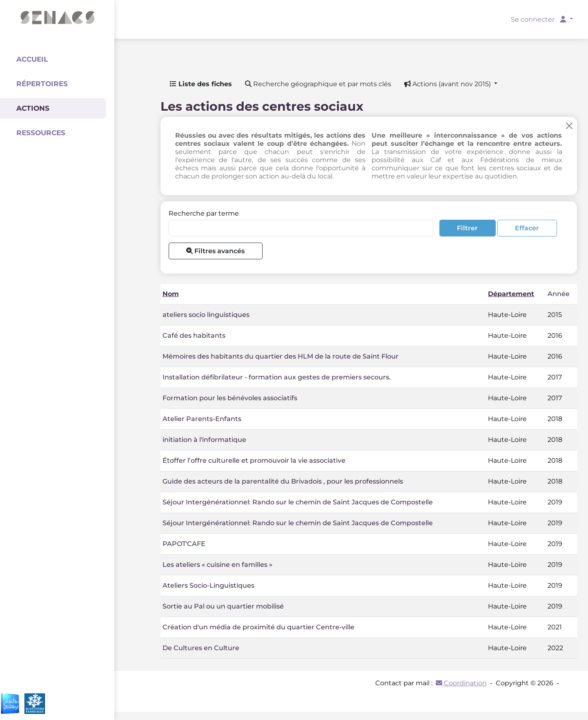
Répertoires (42, 84)
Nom (171, 294)
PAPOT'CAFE (184, 544)
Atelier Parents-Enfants (202, 419)
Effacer (527, 228)
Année (559, 294)
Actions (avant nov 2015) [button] (448, 84)
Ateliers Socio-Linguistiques (208, 585)
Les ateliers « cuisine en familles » (217, 565)
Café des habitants (194, 335)
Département (511, 294)
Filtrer (467, 228)
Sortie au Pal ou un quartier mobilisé (223, 606)
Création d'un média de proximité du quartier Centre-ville (258, 627)
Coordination (461, 683)
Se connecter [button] (539, 19)
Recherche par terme (204, 213)
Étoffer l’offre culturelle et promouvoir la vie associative (254, 460)
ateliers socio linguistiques (206, 315)
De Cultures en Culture (201, 648)
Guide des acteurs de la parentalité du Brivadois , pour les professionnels (283, 481)
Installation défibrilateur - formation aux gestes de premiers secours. (277, 377)
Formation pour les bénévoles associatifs (230, 398)
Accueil (32, 59)
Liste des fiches (201, 84)
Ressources (41, 133)
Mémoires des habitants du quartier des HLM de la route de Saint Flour (281, 356)
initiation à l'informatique (204, 440)
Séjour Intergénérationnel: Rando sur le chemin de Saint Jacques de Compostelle (298, 502)
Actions (33, 108)
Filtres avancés (215, 251)
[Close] (569, 126)
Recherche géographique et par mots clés (318, 84)
